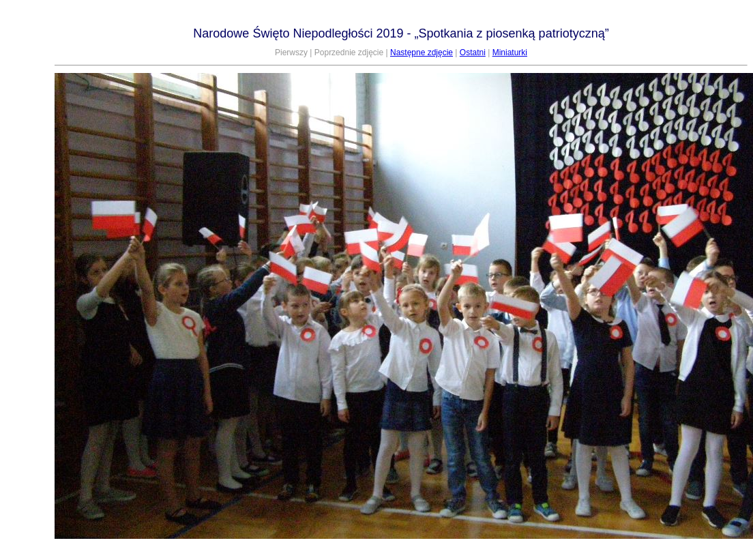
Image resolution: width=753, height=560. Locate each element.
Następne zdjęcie (422, 53)
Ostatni (473, 53)
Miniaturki (510, 53)
